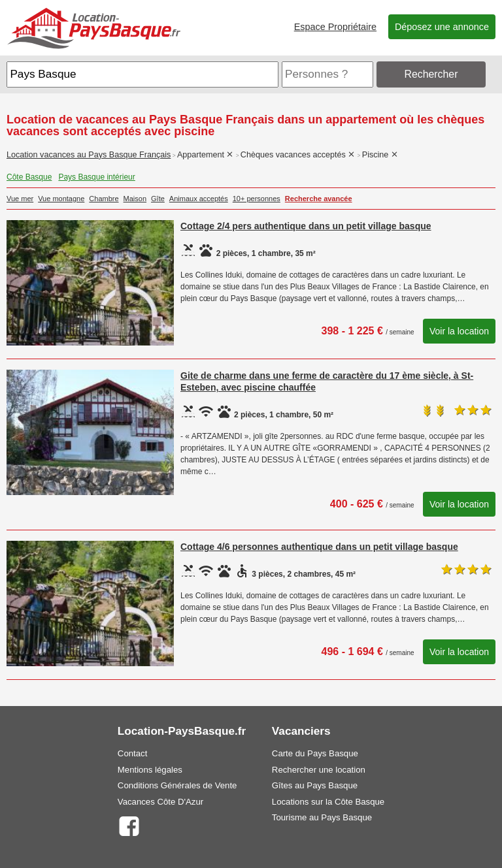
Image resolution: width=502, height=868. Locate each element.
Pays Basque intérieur (96, 177)
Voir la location (459, 331)
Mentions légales (150, 770)
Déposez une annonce (442, 27)
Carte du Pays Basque (315, 753)
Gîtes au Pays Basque (315, 785)
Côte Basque (29, 177)
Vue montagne (61, 199)
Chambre (104, 199)
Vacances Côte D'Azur (160, 802)
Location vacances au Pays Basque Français (89, 155)
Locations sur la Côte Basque (328, 802)
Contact (132, 753)
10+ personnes (257, 199)
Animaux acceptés (199, 199)
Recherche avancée (319, 199)
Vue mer (20, 199)
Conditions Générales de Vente (177, 785)
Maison (135, 199)
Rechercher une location (319, 770)
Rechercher (431, 74)
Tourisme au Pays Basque (322, 817)
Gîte (158, 199)
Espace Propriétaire (335, 27)
